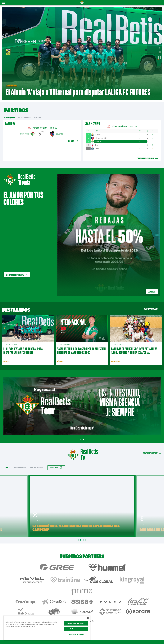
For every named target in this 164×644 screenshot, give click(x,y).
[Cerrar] (88, 618)
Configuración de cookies (76, 634)
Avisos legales (119, 639)
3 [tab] (84, 537)
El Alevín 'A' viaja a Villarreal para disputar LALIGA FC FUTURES (23, 347)
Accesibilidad (148, 639)
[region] (47, 628)
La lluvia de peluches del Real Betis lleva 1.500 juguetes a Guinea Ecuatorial (134, 347)
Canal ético (156, 639)
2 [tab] (84, 436)
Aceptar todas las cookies (76, 623)
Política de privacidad (131, 639)
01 (160, 46)
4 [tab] (86, 537)
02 (160, 50)
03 (160, 56)
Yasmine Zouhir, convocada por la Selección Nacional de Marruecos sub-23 (81, 347)
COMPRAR (152, 288)
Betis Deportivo (24, 114)
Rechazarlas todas (76, 629)
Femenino (38, 114)
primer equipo (9, 114)
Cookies (140, 639)
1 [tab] (81, 436)
